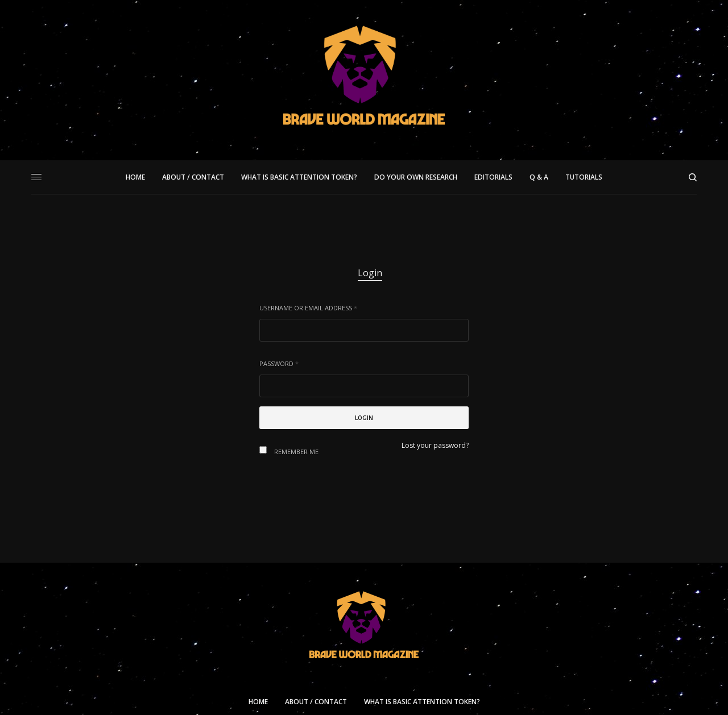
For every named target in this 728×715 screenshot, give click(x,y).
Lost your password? (435, 445)
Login (370, 273)
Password (279, 363)
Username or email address (308, 308)
